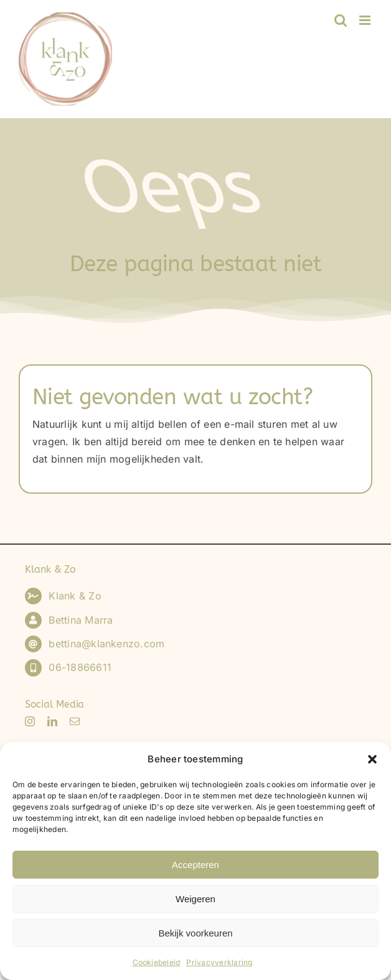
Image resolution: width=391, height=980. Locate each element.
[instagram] (30, 721)
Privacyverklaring (219, 962)
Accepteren (195, 865)
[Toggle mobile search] (341, 20)
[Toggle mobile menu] (366, 20)
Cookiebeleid (157, 962)
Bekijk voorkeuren (195, 933)
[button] (372, 759)
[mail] (75, 721)
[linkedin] (52, 721)
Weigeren (195, 899)
